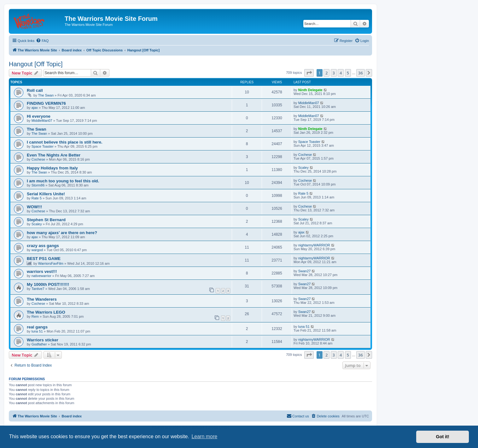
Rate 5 (37, 198)
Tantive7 (38, 289)
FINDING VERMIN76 (46, 103)
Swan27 (305, 271)
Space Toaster (43, 146)
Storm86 (38, 185)
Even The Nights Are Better (54, 155)
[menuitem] (42, 41)
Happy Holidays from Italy (52, 168)
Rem (35, 316)
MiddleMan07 (309, 103)
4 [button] (341, 73)
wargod (37, 250)
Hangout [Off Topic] (36, 64)
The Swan (46, 95)
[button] (309, 73)
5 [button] (348, 73)
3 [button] (334, 73)
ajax (35, 108)
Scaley (303, 168)
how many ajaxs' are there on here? (62, 233)
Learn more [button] (204, 436)
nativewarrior (41, 276)
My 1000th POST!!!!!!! (48, 284)
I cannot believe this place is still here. (65, 142)
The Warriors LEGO (46, 312)
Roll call (35, 90)
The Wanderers (42, 299)
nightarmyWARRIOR (314, 245)
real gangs (37, 327)
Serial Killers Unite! (46, 194)
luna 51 (37, 331)
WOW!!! (34, 207)
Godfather (39, 344)
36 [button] (361, 73)
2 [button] (326, 73)
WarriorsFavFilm (51, 263)
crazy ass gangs (43, 246)
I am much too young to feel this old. (63, 181)
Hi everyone (39, 116)
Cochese (38, 159)
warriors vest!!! (42, 271)
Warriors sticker (43, 340)
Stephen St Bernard (46, 220)
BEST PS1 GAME (44, 259)
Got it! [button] (443, 437)
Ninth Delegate (310, 90)
